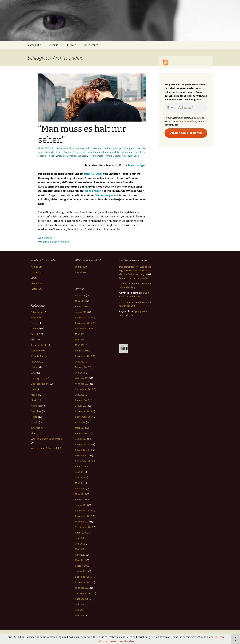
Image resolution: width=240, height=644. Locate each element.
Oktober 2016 (82, 378)
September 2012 (84, 527)
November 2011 (84, 582)
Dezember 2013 (84, 444)
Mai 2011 (80, 615)
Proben (72, 156)
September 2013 (84, 461)
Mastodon (36, 283)
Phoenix (52, 156)
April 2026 (80, 295)
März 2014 (80, 428)
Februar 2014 (82, 433)
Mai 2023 (80, 345)
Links (34, 389)
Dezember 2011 (84, 577)
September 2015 (84, 389)
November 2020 (84, 356)
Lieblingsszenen (40, 384)
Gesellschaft (38, 356)
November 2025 (84, 323)
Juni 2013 (80, 477)
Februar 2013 (82, 500)
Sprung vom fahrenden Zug (134, 278)
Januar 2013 (81, 505)
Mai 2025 (80, 334)
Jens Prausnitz (127, 283)
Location (128, 152)
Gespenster (79, 152)
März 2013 (80, 494)
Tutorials (36, 428)
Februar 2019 (82, 367)
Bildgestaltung (122, 148)
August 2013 (82, 466)
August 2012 (82, 533)
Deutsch (63, 148)
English (35, 334)
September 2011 (84, 593)
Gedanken (36, 351)
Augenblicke (34, 45)
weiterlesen (47, 238)
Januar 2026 (81, 312)
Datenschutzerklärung (187, 121)
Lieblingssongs (39, 378)
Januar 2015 (81, 406)
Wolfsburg (127, 156)
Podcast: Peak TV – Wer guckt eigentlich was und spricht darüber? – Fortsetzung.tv (135, 270)
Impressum (81, 267)
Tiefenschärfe (96, 156)
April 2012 (80, 555)
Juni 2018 (80, 373)
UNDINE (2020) (93, 174)
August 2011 (82, 599)
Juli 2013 (80, 472)
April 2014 (80, 422)
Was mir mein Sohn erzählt (45, 448)
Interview (79, 148)
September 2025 (84, 328)
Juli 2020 (80, 362)
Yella (136, 156)
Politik (34, 417)
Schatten (82, 156)
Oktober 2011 (82, 588)
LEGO (34, 373)
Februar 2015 (82, 400)
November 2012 (84, 516)
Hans (89, 152)
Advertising (37, 312)
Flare (60, 152)
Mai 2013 (80, 483)
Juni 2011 (80, 610)
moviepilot (37, 272)
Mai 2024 (80, 340)
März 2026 (80, 301)
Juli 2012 (80, 538)
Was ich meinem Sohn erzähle (47, 439)
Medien (97, 148)
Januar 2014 (81, 439)
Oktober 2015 (82, 384)
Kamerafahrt (109, 152)
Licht (120, 152)
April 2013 (80, 488)
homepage (37, 267)
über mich (54, 45)
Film (71, 148)
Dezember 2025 (84, 317)
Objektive (139, 152)
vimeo (34, 278)
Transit (108, 156)
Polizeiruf (62, 156)
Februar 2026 (82, 306)
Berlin (110, 148)
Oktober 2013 (82, 455)
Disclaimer (81, 272)
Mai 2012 (80, 549)
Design (35, 323)
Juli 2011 (80, 604)
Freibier (71, 45)
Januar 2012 (81, 571)
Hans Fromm (93, 191)
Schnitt (35, 422)
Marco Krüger (137, 165)
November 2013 (84, 450)
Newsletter (37, 406)
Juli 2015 (80, 395)
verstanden (127, 641)
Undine (117, 156)
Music (34, 400)
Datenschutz (91, 45)
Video (34, 433)
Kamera (97, 152)
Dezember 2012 (84, 511)
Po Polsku (36, 411)
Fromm (68, 152)
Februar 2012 (82, 566)
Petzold (42, 156)
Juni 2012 (80, 544)
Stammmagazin (105, 195)
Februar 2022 (82, 351)
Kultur (89, 148)
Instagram (36, 289)
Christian (136, 148)
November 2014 (84, 411)
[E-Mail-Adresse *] (186, 108)
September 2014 (84, 417)
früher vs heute (39, 345)
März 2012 (80, 560)
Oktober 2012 (82, 522)
